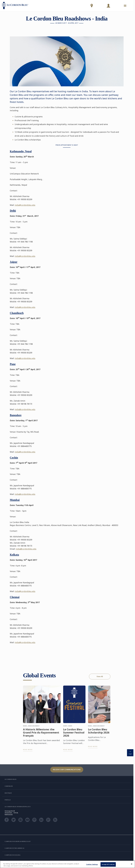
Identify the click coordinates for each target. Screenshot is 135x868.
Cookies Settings (92, 864)
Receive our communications (67, 770)
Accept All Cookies (108, 864)
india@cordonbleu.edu (25, 205)
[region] (67, 864)
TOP (130, 753)
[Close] (132, 864)
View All (100, 676)
